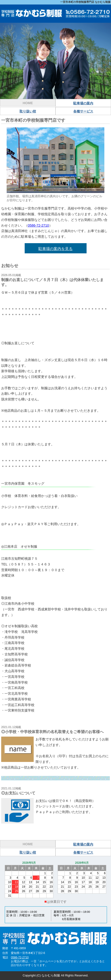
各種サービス (83, 111)
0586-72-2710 (38, 225)
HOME (28, 103)
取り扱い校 (28, 111)
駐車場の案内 (83, 103)
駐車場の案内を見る (55, 249)
